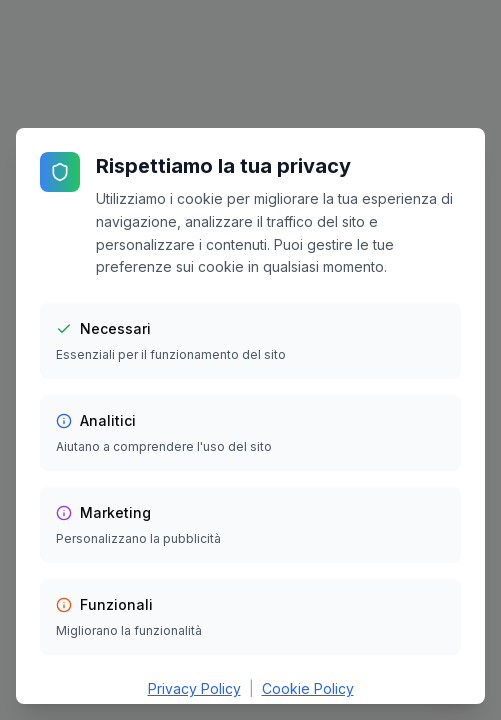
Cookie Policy (308, 688)
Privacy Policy (194, 688)
